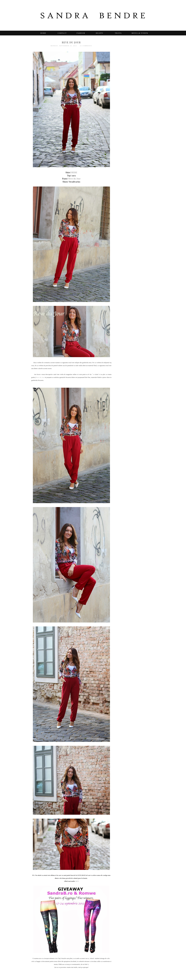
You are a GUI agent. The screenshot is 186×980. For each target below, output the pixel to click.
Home (43, 33)
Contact (62, 33)
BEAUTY (100, 33)
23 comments (86, 46)
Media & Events (140, 33)
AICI (77, 881)
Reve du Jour (74, 179)
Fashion (81, 33)
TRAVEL (118, 33)
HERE (74, 173)
